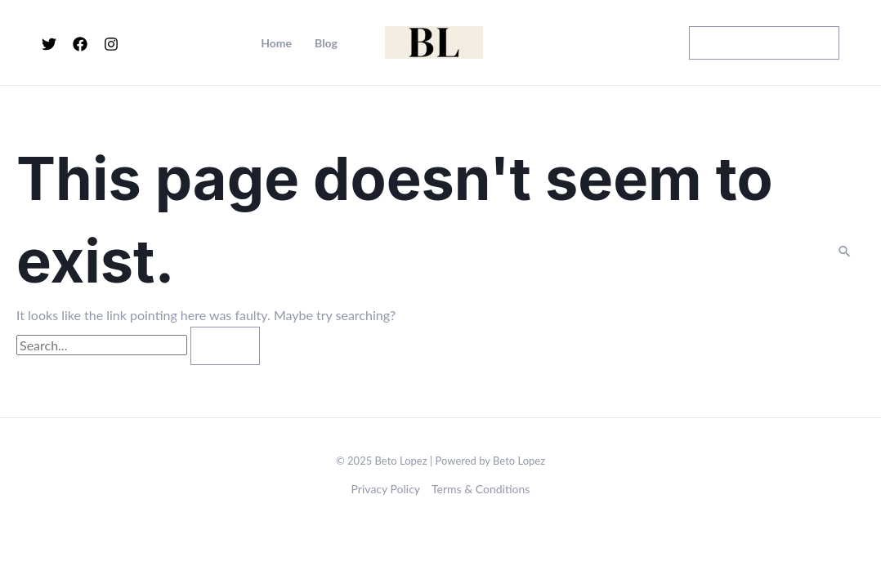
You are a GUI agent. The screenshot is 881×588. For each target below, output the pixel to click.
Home (276, 43)
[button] (764, 43)
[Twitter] (49, 44)
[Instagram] (111, 44)
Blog (326, 43)
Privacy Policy (386, 489)
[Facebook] (80, 44)
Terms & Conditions (481, 489)
